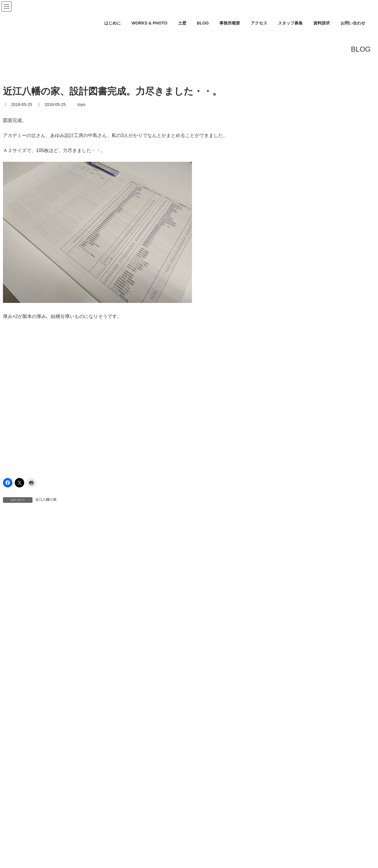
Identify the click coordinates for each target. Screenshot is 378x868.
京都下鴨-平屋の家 (28, 813)
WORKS (15, 666)
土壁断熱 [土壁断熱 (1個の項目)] (65, 562)
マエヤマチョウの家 (30, 779)
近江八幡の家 (46, 500)
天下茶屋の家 (24, 847)
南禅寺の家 (22, 836)
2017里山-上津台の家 (31, 677)
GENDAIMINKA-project (33, 688)
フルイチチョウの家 (30, 768)
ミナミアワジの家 (28, 790)
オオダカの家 (24, 722)
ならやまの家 (24, 699)
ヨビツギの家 (24, 802)
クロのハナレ (24, 733)
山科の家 (19, 859)
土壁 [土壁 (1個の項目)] (42, 562)
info (10, 655)
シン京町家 (22, 756)
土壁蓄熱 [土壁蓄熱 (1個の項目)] (91, 562)
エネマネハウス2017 (30, 711)
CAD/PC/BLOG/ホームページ (34, 644)
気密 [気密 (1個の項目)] (114, 562)
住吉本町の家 (24, 825)
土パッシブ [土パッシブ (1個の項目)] (17, 562)
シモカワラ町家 (26, 745)
